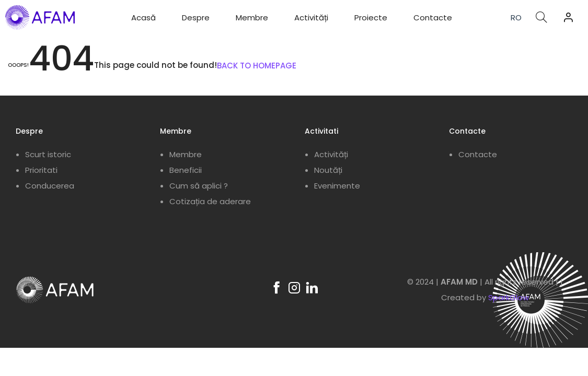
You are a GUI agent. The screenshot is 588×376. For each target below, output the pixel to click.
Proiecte (371, 17)
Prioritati (41, 170)
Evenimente (337, 186)
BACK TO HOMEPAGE (257, 66)
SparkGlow (509, 297)
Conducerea (50, 186)
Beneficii (186, 170)
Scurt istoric (48, 154)
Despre (196, 17)
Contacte (433, 17)
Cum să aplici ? (199, 186)
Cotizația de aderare (210, 201)
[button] (568, 17)
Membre (252, 17)
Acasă (143, 17)
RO (516, 17)
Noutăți (328, 170)
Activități (311, 17)
